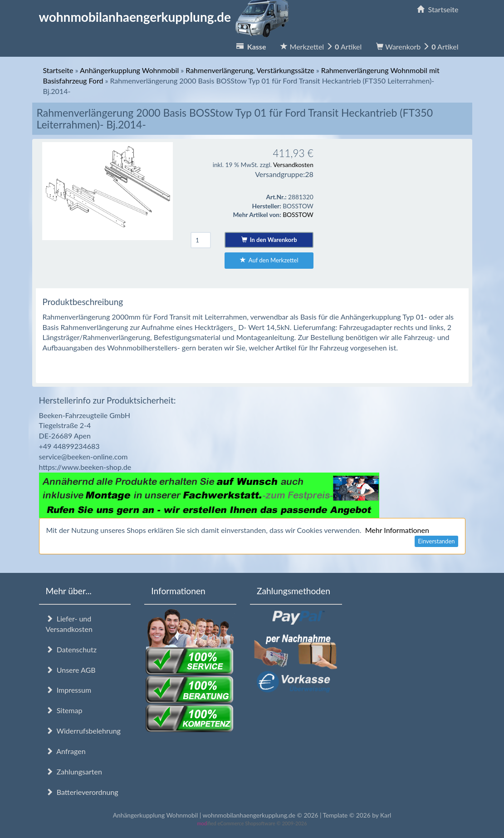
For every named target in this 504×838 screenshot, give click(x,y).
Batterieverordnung (82, 792)
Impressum (69, 690)
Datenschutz (71, 649)
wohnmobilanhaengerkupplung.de (166, 17)
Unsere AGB (71, 670)
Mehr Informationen (397, 530)
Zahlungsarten (74, 771)
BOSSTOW (298, 214)
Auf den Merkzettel (269, 260)
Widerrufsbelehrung (83, 731)
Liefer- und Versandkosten (69, 624)
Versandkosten (293, 165)
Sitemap (64, 710)
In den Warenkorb (269, 240)
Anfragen (66, 751)
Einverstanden (436, 541)
